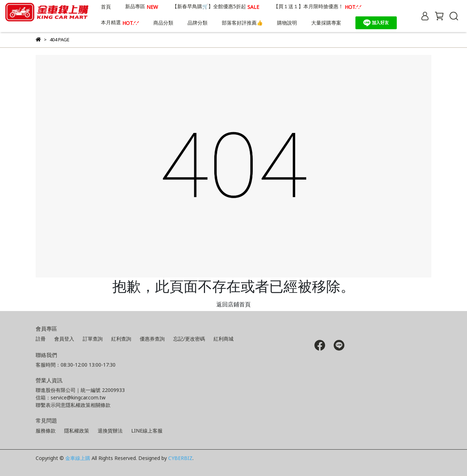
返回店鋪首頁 (233, 304)
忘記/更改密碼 (189, 339)
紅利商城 (224, 339)
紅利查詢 (121, 339)
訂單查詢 (93, 339)
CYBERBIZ (180, 458)
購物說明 (287, 23)
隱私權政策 (77, 431)
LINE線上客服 (147, 431)
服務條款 (46, 431)
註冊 (41, 339)
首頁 (106, 7)
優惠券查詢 (152, 339)
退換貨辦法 (110, 431)
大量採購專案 (326, 23)
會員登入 (64, 339)
